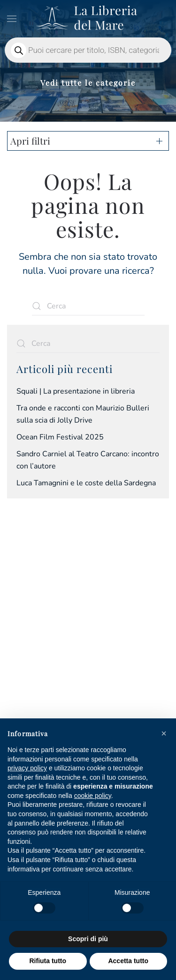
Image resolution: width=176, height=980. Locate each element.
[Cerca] (88, 306)
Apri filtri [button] (30, 141)
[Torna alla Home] (88, 19)
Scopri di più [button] (88, 939)
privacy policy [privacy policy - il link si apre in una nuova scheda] (27, 768)
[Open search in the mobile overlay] (88, 50)
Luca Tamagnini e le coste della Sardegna (86, 483)
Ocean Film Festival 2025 (60, 437)
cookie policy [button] (93, 796)
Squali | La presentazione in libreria (76, 391)
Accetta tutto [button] (128, 961)
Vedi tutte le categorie (88, 83)
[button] (12, 19)
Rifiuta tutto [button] (48, 961)
